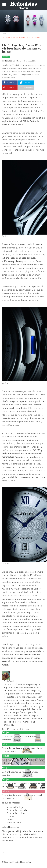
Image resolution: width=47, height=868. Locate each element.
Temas (10, 820)
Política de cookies (16, 813)
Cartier (22, 98)
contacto (11, 817)
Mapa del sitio (14, 823)
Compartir (11, 83)
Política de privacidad (17, 810)
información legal (15, 807)
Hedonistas (24, 3)
